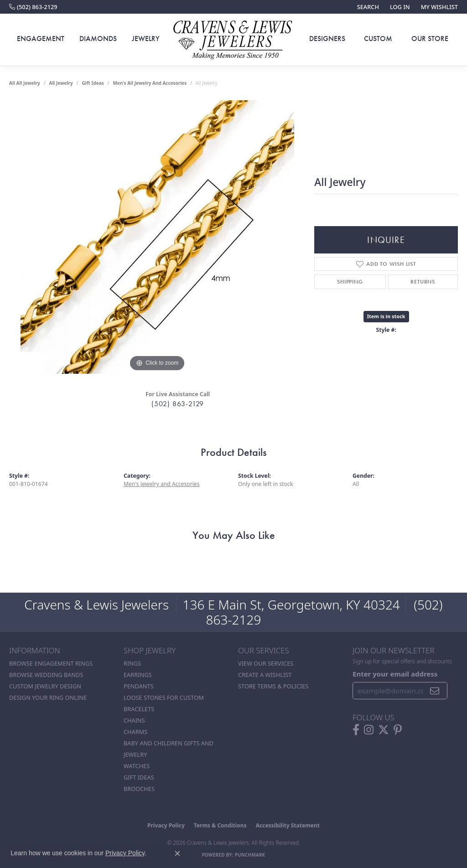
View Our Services (266, 663)
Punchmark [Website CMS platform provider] (250, 855)
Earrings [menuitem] (138, 675)
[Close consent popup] (177, 853)
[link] (33, 7)
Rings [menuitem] (132, 663)
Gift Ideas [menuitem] (139, 777)
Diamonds (98, 39)
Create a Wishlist (265, 675)
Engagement (41, 39)
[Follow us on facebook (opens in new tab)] (356, 730)
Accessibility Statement (288, 825)
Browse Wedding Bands (46, 675)
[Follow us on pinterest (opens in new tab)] (398, 730)
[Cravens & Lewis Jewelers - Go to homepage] (233, 40)
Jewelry (146, 39)
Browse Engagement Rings (51, 663)
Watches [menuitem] (137, 766)
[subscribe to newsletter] (435, 691)
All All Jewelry (25, 83)
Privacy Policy (166, 825)
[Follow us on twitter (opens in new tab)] (384, 730)
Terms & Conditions (220, 825)
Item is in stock (386, 316)
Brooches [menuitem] (139, 789)
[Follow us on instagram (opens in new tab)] (369, 730)
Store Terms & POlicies (273, 686)
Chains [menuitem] (134, 720)
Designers (327, 39)
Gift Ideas (93, 83)
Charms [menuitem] (135, 732)
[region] (157, 237)
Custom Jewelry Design (45, 686)
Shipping (350, 282)
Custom (378, 39)
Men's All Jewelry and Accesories (150, 83)
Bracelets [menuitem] (139, 709)
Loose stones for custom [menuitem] (164, 697)
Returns (423, 282)
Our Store (430, 39)
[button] (367, 7)
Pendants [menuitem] (139, 686)
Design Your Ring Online (48, 697)
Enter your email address (395, 674)
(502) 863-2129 (178, 404)
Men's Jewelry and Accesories (162, 484)
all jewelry (61, 83)
